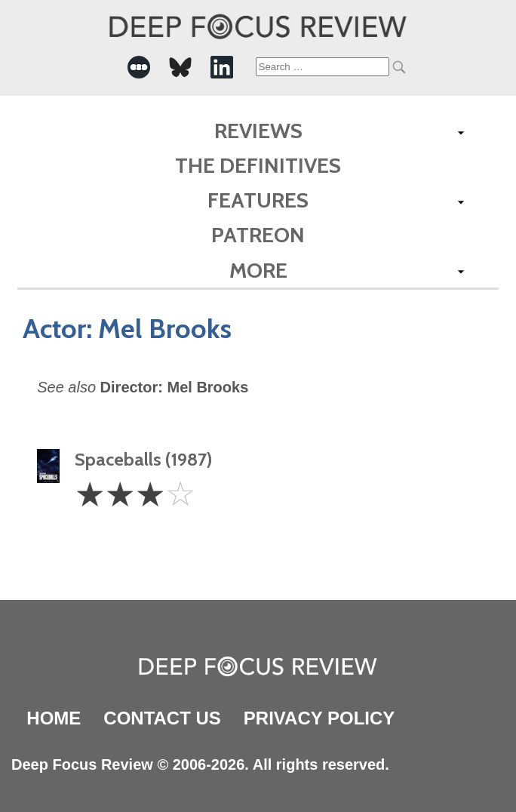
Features (258, 200)
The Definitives (258, 165)
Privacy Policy (319, 718)
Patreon (258, 235)
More (258, 270)
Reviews (258, 131)
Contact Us (162, 718)
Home (54, 718)
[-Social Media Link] (139, 67)
